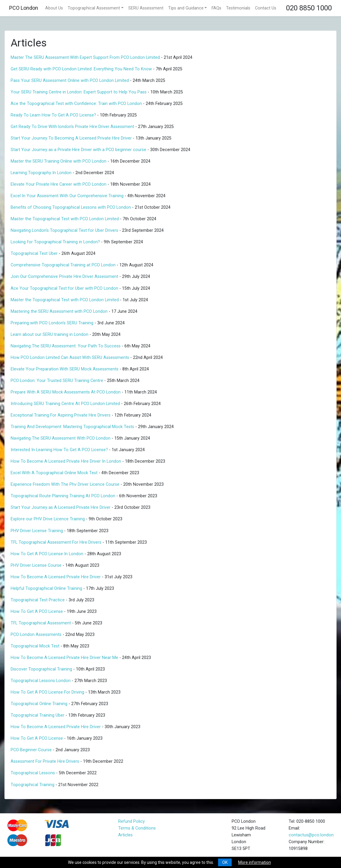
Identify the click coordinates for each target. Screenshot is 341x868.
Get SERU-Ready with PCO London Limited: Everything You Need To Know (82, 69)
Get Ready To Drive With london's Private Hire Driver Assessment (73, 127)
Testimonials (238, 8)
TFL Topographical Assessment (41, 623)
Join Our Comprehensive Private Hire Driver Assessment (64, 277)
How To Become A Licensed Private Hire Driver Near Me (64, 658)
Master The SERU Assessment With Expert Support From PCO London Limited (85, 58)
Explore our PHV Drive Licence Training (48, 519)
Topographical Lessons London (41, 681)
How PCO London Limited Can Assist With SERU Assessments (70, 358)
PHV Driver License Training (37, 531)
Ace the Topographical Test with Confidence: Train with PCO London (76, 104)
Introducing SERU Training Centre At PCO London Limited (65, 404)
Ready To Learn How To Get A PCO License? (53, 115)
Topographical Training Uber (38, 715)
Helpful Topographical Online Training (46, 588)
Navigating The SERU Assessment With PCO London (61, 438)
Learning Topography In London (41, 173)
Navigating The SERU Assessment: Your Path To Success (66, 346)
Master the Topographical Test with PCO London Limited (65, 219)
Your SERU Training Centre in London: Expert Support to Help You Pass (79, 92)
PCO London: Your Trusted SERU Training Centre (57, 381)
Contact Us (266, 8)
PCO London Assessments (36, 635)
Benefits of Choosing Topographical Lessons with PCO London (71, 207)
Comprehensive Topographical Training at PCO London (63, 265)
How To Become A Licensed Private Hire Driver (56, 577)
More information (255, 862)
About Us (54, 8)
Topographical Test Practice (38, 600)
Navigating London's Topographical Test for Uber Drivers (64, 230)
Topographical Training (33, 785)
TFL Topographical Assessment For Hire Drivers (56, 542)
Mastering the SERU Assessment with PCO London (59, 311)
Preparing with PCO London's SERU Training (52, 323)
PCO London (24, 8)
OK (225, 862)
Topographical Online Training (39, 704)
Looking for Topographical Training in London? (55, 242)
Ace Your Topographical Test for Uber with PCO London (64, 288)
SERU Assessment (146, 8)
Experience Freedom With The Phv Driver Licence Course (65, 484)
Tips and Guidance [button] (186, 8)
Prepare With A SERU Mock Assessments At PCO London (66, 392)
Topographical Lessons (33, 773)
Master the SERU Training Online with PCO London (59, 161)
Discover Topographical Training (41, 669)
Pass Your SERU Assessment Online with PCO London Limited (70, 81)
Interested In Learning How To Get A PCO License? (59, 450)
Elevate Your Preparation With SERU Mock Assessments (65, 369)
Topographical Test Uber (34, 254)
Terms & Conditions (137, 828)
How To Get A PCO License (37, 612)
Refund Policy (131, 821)
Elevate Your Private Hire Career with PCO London (59, 184)
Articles (125, 835)
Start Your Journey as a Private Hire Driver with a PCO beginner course (78, 150)
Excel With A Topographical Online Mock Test (54, 473)
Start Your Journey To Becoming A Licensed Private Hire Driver (71, 138)
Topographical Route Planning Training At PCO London (63, 496)
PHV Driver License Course (36, 565)
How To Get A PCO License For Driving (47, 692)
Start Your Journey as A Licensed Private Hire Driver (61, 507)
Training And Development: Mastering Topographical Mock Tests (72, 427)
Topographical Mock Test (35, 646)
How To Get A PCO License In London (47, 554)
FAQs (216, 8)
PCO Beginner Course (31, 750)
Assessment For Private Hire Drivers (45, 761)
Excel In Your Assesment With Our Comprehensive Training (67, 196)
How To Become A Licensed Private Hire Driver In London (66, 461)
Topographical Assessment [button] (94, 8)
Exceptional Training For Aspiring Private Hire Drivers (61, 415)
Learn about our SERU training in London (49, 335)
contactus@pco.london (311, 835)
